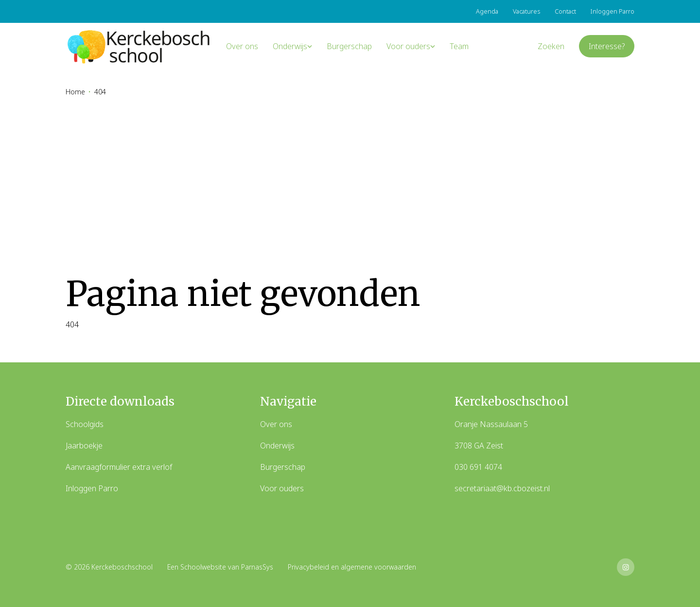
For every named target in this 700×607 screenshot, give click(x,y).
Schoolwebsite (203, 567)
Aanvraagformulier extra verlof (119, 467)
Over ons (276, 424)
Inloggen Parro (92, 488)
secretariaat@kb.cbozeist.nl (502, 488)
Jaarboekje (84, 446)
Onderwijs (277, 446)
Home (75, 92)
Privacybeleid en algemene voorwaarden (352, 567)
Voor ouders (282, 488)
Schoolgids (85, 424)
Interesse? (607, 46)
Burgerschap (283, 467)
